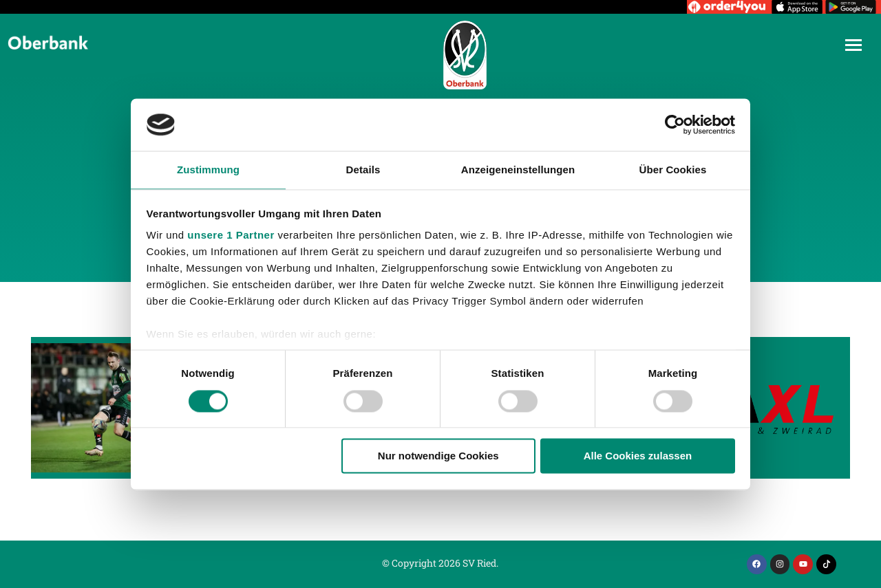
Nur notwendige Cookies (438, 456)
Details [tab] (363, 170)
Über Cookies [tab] (673, 170)
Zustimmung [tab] (208, 170)
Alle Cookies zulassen (638, 456)
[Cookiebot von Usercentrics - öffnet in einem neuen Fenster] (675, 124)
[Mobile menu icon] (853, 45)
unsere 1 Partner (231, 236)
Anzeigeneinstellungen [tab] (518, 170)
